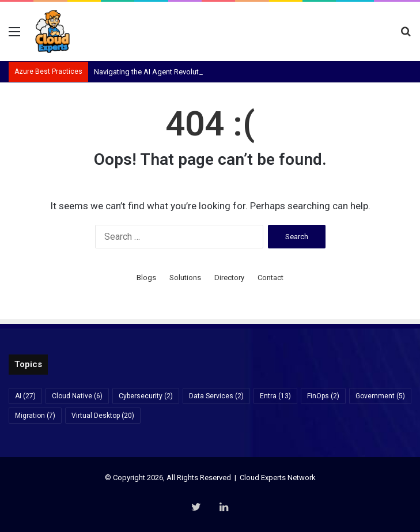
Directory (229, 278)
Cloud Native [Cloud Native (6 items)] (77, 396)
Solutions (185, 278)
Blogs (146, 278)
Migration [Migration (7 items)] (35, 416)
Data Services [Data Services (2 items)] (216, 396)
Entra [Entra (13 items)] (275, 396)
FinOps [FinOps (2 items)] (323, 396)
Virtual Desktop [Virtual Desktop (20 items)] (103, 416)
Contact (270, 278)
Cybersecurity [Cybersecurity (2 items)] (146, 396)
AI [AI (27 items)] (25, 396)
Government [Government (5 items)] (380, 396)
